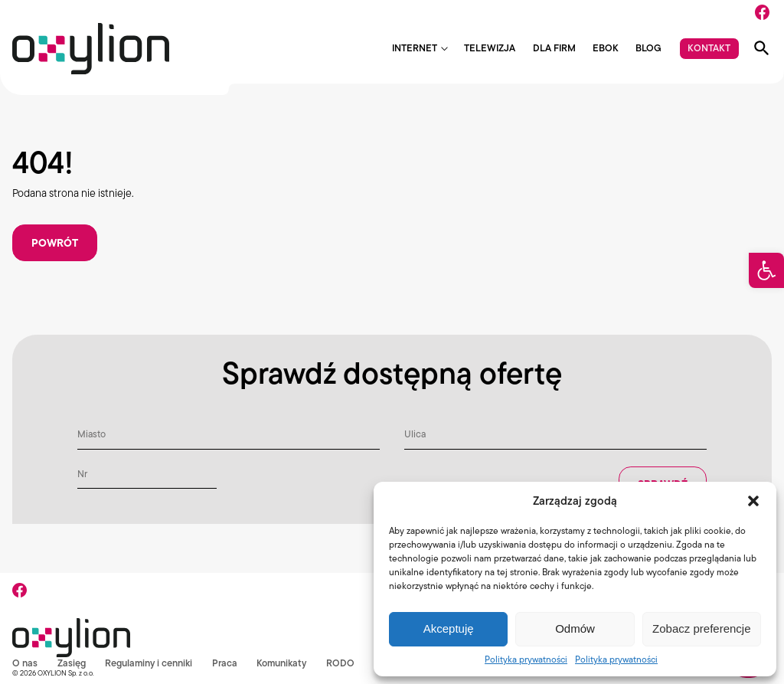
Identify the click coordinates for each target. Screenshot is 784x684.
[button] (766, 270)
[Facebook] (762, 12)
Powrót (55, 243)
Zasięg (72, 663)
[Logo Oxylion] (91, 49)
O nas (25, 663)
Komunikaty (283, 663)
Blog (648, 49)
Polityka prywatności (526, 659)
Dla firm (554, 49)
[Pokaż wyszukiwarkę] (762, 48)
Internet (415, 49)
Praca (225, 663)
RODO (342, 663)
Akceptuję (449, 628)
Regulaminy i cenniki (149, 663)
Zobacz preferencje (701, 628)
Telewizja (490, 49)
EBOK (606, 49)
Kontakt (709, 48)
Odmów (575, 628)
